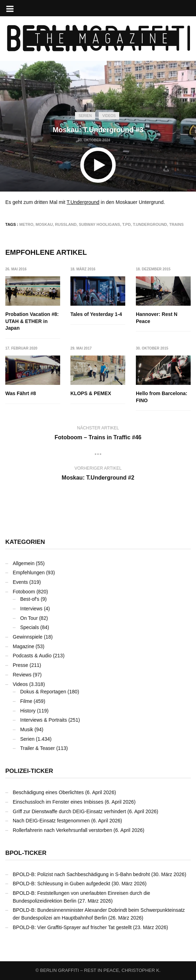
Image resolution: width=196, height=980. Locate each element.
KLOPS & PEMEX (91, 394)
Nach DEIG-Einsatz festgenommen (51, 821)
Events (20, 582)
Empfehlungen (29, 573)
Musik (27, 729)
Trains (176, 224)
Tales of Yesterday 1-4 (97, 314)
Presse (21, 665)
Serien (85, 116)
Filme (26, 701)
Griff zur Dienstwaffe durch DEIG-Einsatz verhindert (69, 811)
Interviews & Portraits (44, 720)
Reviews (22, 675)
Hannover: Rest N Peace (157, 318)
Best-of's (30, 599)
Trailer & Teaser (38, 748)
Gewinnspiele (28, 637)
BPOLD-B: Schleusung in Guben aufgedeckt (62, 884)
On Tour (29, 618)
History (28, 711)
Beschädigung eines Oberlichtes (48, 792)
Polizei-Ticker (29, 771)
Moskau (44, 224)
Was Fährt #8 (21, 394)
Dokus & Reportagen (43, 692)
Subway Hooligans (100, 224)
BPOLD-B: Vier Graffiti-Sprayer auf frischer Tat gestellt (72, 927)
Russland (66, 224)
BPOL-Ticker (26, 853)
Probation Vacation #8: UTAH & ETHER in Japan (32, 321)
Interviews (31, 609)
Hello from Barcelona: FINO (162, 397)
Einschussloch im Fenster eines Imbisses (58, 802)
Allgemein (24, 563)
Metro (27, 224)
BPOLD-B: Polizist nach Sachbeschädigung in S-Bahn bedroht (81, 874)
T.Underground (83, 202)
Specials (30, 627)
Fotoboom (24, 592)
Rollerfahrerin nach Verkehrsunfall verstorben (62, 830)
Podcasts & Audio (32, 656)
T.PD (127, 224)
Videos (109, 116)
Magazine (24, 646)
